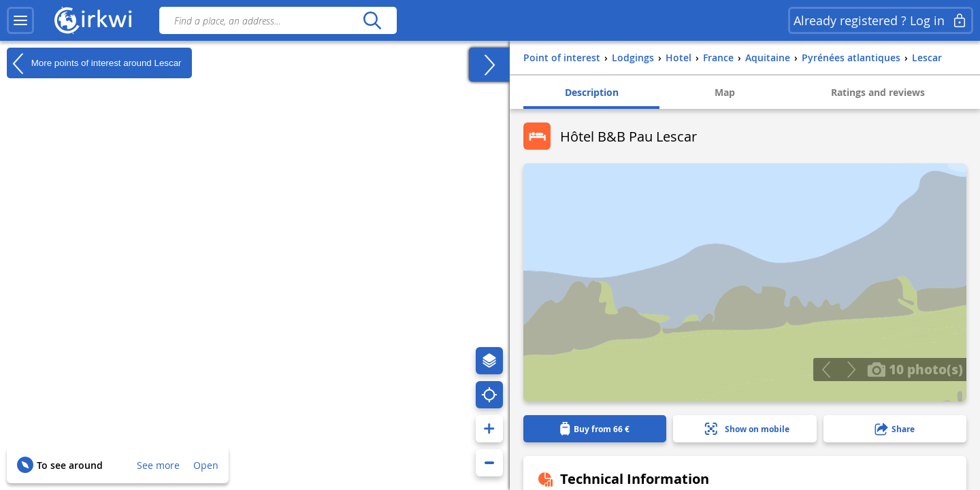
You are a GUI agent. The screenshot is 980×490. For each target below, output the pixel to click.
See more (158, 465)
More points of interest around (94, 63)
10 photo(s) (915, 369)
